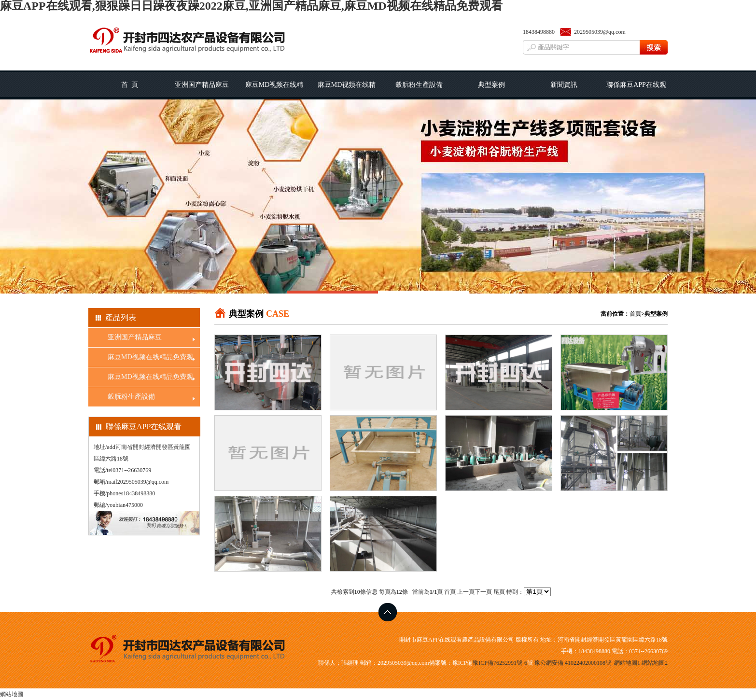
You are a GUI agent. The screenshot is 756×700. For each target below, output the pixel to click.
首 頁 (130, 85)
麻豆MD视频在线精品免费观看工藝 (274, 90)
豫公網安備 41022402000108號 (573, 663)
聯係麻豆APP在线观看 (636, 90)
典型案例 (491, 85)
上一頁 (466, 592)
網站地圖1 (627, 663)
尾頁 (499, 592)
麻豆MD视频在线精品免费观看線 (347, 90)
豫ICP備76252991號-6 (500, 663)
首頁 (635, 314)
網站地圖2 (655, 663)
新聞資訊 (564, 85)
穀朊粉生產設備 (419, 85)
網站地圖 (12, 694)
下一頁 (483, 592)
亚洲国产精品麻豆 (202, 85)
